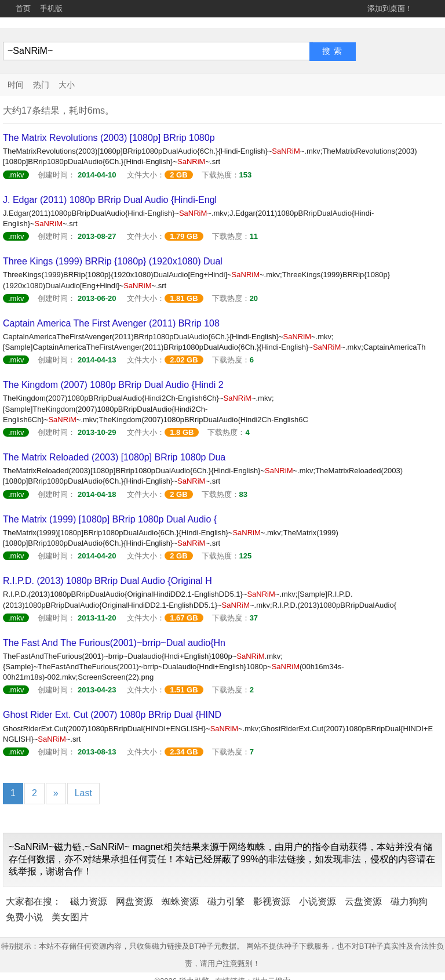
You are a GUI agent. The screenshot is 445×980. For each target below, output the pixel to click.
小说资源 (318, 901)
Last (83, 793)
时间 (16, 85)
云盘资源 (363, 901)
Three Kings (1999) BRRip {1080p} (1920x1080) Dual (113, 261)
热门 (41, 85)
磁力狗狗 (409, 901)
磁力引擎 (226, 901)
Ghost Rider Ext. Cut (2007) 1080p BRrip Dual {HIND (112, 715)
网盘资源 (134, 901)
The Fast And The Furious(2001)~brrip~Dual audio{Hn (114, 643)
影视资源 (272, 901)
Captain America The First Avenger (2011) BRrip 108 (111, 323)
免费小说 (24, 917)
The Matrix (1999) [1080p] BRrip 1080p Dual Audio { (110, 519)
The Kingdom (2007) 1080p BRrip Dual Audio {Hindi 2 (113, 385)
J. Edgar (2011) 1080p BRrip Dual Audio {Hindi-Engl (110, 200)
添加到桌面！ (390, 8)
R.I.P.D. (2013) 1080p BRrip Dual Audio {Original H (107, 581)
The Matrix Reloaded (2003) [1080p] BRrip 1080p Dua (114, 457)
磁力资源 (89, 901)
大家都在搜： (34, 901)
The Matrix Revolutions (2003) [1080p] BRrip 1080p (109, 138)
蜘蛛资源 (180, 901)
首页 (23, 8)
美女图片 (70, 917)
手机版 (51, 8)
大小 (67, 85)
